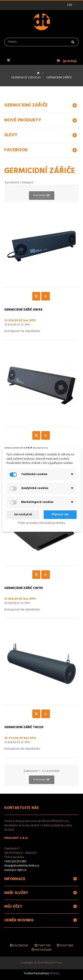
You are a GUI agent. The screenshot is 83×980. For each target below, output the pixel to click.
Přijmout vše (60, 515)
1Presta (54, 973)
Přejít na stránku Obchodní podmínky (42, 523)
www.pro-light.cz (15, 870)
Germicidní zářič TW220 (24, 728)
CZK (70, 5)
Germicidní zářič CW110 (24, 588)
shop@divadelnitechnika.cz (22, 866)
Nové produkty (23, 120)
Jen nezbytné (23, 515)
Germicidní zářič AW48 (23, 310)
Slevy (11, 135)
